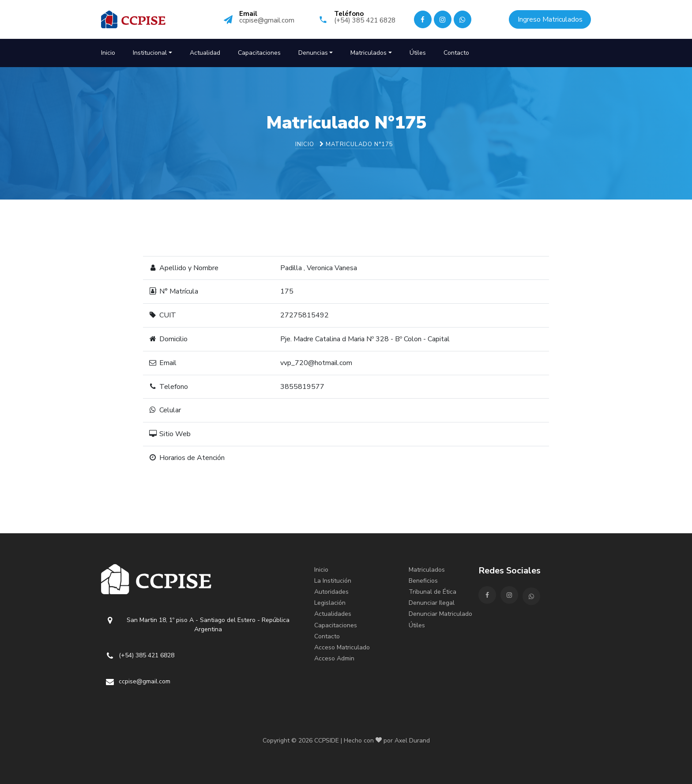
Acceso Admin (334, 658)
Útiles (418, 53)
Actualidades (333, 614)
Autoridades (331, 592)
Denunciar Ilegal (432, 603)
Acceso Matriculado (342, 647)
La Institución (333, 581)
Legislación (330, 603)
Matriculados (427, 570)
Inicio (108, 53)
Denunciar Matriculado (440, 614)
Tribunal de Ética (432, 592)
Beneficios (423, 581)
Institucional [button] (150, 53)
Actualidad (205, 53)
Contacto (456, 53)
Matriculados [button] (369, 53)
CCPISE (156, 19)
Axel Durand (412, 741)
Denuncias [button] (313, 53)
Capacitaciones (259, 53)
